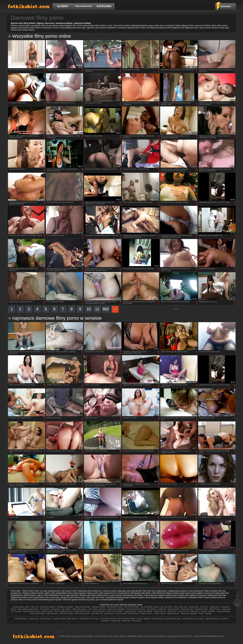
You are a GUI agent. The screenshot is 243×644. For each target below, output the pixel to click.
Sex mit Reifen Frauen (150, 607)
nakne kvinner (52, 613)
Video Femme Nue (83, 607)
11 (97, 309)
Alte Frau (95, 619)
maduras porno (131, 611)
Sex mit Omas (166, 607)
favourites (226, 6)
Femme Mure (146, 613)
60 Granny (199, 619)
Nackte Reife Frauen (82, 611)
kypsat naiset (121, 613)
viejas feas (226, 609)
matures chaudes (208, 611)
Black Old (126, 621)
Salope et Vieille (99, 607)
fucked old (162, 609)
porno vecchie (174, 609)
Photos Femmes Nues (136, 609)
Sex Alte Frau (97, 613)
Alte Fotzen (172, 611)
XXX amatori (45, 609)
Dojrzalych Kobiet (173, 619)
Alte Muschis (134, 613)
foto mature (66, 609)
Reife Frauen (215, 609)
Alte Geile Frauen (82, 613)
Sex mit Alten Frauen (63, 611)
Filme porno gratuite (189, 613)
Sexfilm (209, 613)
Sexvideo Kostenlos (65, 607)
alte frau (103, 609)
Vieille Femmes (21, 619)
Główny (63, 6)
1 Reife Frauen (159, 613)
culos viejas (93, 609)
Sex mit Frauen (99, 611)
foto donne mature (48, 607)
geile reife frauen (80, 609)
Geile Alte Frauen (66, 613)
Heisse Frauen (173, 613)
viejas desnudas (223, 611)
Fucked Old (116, 621)
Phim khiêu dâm (181, 607)
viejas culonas (47, 611)
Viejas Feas (34, 619)
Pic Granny (136, 621)
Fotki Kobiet (84, 619)
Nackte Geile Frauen (31, 611)
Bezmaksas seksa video (28, 609)
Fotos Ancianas (158, 619)
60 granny (56, 609)
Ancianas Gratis (201, 609)
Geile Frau (195, 611)
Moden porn (194, 607)
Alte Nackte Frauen (115, 607)
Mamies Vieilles (143, 619)
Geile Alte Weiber (145, 611)
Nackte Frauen (187, 609)
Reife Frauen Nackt (115, 611)
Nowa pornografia (83, 6)
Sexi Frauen (16, 611)
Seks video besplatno (116, 609)
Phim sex (35, 607)
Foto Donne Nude (37, 613)
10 (89, 309)
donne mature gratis (21, 607)
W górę (237, 601)
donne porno (109, 613)
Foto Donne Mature (108, 619)
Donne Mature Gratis (126, 619)
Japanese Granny (213, 619)
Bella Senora (72, 619)
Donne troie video (132, 607)
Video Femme (160, 611)
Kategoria (104, 6)
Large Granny (188, 619)
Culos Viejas (45, 619)
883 (106, 309)
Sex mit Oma (184, 611)
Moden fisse (215, 607)
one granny (151, 609)
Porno (201, 613)
